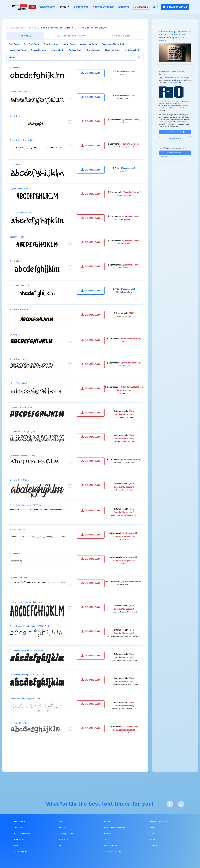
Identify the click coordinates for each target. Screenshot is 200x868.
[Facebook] (170, 804)
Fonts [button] (63, 7)
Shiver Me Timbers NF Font (22, 456)
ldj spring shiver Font (20, 723)
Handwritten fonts (17, 50)
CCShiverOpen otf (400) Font (23, 432)
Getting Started (66, 834)
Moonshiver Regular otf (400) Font (26, 602)
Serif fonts (14, 44)
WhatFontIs (61, 804)
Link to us (18, 828)
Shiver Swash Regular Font (22, 140)
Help (61, 822)
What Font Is (15, 28)
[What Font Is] (20, 7)
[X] (181, 804)
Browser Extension (22, 834)
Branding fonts (93, 50)
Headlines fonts (112, 50)
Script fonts (69, 44)
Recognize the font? (175, 132)
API (61, 846)
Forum (107, 822)
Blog (16, 846)
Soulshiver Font (17, 237)
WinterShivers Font (19, 383)
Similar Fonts (81, 7)
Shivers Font (16, 261)
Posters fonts (75, 50)
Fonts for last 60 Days (114, 828)
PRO (32, 7)
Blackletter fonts (38, 50)
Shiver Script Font (18, 578)
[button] (155, 7)
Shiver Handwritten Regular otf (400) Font (29, 626)
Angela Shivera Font (19, 189)
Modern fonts (58, 50)
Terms (152, 828)
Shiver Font (15, 68)
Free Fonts (64, 840)
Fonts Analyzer (47, 7)
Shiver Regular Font (19, 310)
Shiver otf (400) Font (20, 480)
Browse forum (175, 138)
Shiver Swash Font (18, 530)
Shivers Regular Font (19, 285)
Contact (153, 846)
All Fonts (33, 28)
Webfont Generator (103, 7)
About (152, 840)
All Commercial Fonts (72, 36)
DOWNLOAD (91, 73)
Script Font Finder (113, 852)
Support (141, 7)
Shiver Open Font (18, 359)
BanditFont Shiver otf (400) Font (25, 699)
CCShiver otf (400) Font (21, 408)
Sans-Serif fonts (31, 44)
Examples (124, 7)
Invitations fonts (132, 50)
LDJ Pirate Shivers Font (21, 213)
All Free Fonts (121, 36)
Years (107, 840)
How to (62, 828)
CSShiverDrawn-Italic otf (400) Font (27, 650)
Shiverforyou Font (18, 92)
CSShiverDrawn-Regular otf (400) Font (28, 675)
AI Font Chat (19, 840)
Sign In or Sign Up (175, 7)
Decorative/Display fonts (113, 44)
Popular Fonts (111, 846)
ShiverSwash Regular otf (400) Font (26, 505)
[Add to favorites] (70, 74)
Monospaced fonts (88, 44)
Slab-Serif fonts (51, 44)
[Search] (139, 58)
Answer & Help (175, 82)
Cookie (153, 834)
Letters (108, 834)
